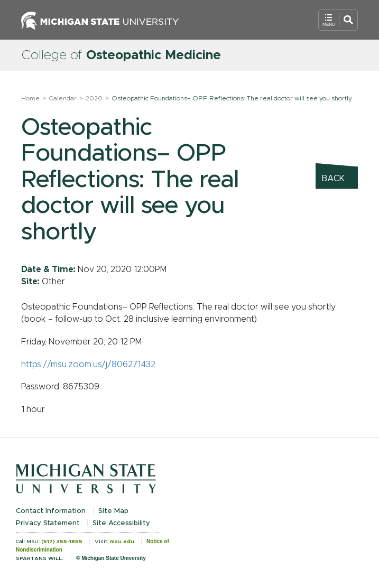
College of (121, 55)
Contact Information (51, 511)
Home (30, 98)
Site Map (113, 511)
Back (333, 179)
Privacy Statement (48, 523)
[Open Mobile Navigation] (338, 20)
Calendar (63, 98)
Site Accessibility (121, 523)
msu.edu (122, 542)
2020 (94, 98)
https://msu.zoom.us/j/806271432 (88, 365)
